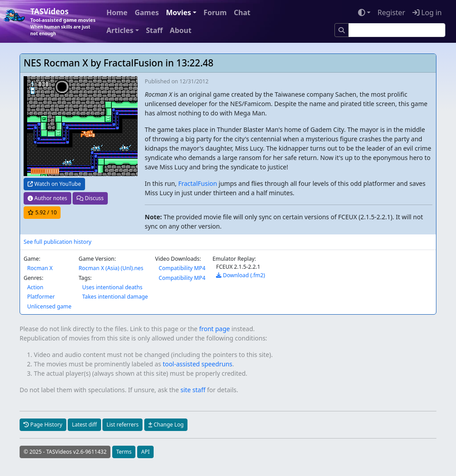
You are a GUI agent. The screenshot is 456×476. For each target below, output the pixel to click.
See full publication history (57, 242)
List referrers (122, 425)
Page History (43, 425)
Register (391, 12)
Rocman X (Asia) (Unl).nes (111, 268)
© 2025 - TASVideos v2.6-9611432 (65, 452)
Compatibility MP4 (182, 268)
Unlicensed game (49, 306)
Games (147, 12)
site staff (193, 390)
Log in (427, 12)
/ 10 (42, 212)
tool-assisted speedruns (197, 364)
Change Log (166, 425)
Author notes (47, 198)
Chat (242, 12)
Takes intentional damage (115, 297)
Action (35, 287)
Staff (155, 30)
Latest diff (84, 425)
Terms (124, 452)
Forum (215, 12)
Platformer (41, 297)
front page (214, 329)
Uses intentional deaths (112, 287)
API (145, 452)
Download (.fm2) (240, 275)
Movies (179, 12)
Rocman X (40, 268)
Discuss (90, 198)
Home (117, 12)
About (181, 30)
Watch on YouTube (54, 184)
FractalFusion (197, 183)
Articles (120, 30)
